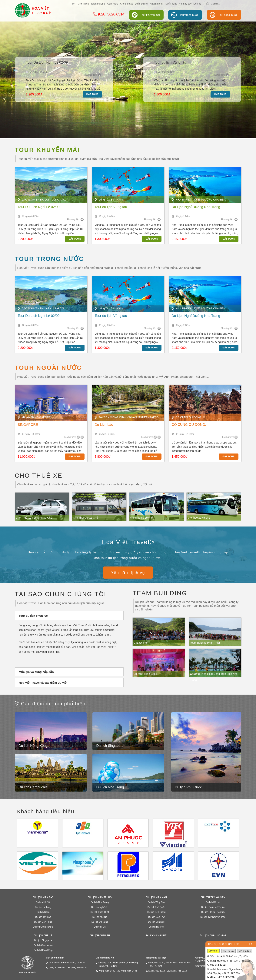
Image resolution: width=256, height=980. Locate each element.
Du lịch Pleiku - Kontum (213, 912)
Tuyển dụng (171, 4)
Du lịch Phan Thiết (100, 912)
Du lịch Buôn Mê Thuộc (213, 907)
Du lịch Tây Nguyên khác (213, 917)
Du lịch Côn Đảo (156, 922)
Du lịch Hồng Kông (33, 746)
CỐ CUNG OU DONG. (189, 425)
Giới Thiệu (83, 4)
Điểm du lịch (141, 4)
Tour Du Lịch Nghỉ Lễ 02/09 (47, 62)
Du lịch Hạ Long (43, 907)
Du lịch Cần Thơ (156, 917)
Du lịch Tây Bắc (43, 917)
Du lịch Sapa (43, 912)
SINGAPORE (28, 425)
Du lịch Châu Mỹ (156, 935)
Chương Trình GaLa (145, 674)
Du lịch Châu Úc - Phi (213, 935)
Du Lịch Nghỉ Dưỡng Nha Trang (196, 207)
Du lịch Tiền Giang (156, 912)
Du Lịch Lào (104, 425)
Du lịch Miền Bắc (43, 897)
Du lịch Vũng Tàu (156, 902)
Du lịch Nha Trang (110, 787)
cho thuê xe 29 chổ (142, 518)
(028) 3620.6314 (109, 14)
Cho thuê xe (127, 4)
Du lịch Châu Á (43, 935)
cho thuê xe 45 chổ (199, 518)
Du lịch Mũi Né (100, 917)
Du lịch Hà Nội (43, 902)
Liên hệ (197, 4)
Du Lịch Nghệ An (100, 907)
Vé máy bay (185, 4)
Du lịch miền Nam (156, 897)
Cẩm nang (113, 4)
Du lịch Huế (100, 927)
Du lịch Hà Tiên (156, 927)
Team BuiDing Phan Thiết (205, 643)
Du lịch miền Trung (100, 897)
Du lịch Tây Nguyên (213, 897)
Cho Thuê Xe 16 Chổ (85, 518)
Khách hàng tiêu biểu (46, 811)
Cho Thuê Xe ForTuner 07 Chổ (34, 518)
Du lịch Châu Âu (100, 935)
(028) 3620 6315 (157, 971)
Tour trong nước (189, 15)
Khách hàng (156, 4)
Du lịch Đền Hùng (43, 922)
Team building (98, 4)
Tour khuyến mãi (150, 15)
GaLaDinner (141, 643)
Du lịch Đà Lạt (213, 902)
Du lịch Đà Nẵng (100, 922)
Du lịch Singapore (110, 746)
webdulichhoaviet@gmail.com (226, 969)
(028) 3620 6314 (57, 968)
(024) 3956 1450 (107, 971)
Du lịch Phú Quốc (188, 787)
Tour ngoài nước (228, 15)
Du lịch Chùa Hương (43, 927)
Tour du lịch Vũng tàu (170, 62)
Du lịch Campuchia (33, 787)
